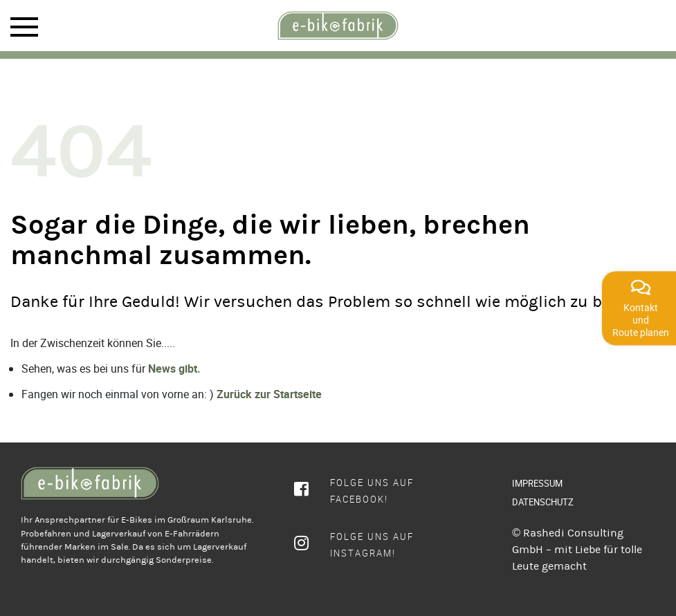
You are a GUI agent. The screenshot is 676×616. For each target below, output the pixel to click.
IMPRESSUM (537, 483)
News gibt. (174, 368)
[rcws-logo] (338, 26)
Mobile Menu (24, 27)
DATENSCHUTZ (543, 502)
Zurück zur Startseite (269, 394)
